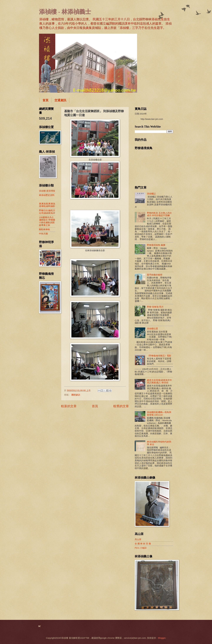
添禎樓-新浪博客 (47, 191)
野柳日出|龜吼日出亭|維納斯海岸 (47, 212)
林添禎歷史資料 (47, 195)
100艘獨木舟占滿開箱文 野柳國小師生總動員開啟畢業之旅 (47, 221)
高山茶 (138, 539)
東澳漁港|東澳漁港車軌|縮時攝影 (47, 205)
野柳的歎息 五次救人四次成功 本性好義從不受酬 (159, 214)
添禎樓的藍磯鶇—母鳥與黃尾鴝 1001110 (159, 414)
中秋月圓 (43, 234)
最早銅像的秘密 (155, 275)
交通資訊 (60, 100)
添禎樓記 (151, 194)
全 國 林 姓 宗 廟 (143, 544)
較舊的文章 (121, 406)
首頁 (45, 100)
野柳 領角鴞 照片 (155, 307)
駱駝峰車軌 (45, 229)
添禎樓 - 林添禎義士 (65, 12)
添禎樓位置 (152, 329)
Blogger (162, 638)
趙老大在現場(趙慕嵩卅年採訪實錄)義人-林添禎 (159, 381)
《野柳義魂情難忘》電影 (159, 356)
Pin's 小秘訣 (141, 548)
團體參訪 (76, 395)
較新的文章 (69, 406)
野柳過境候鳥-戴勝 (156, 245)
